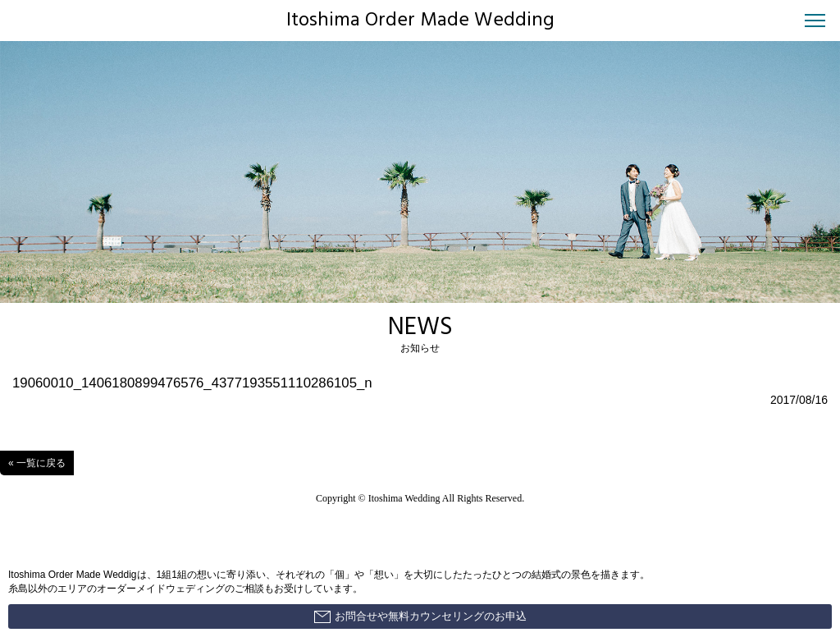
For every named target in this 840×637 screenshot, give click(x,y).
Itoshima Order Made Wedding (420, 21)
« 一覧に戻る (37, 463)
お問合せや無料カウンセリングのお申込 (420, 616)
